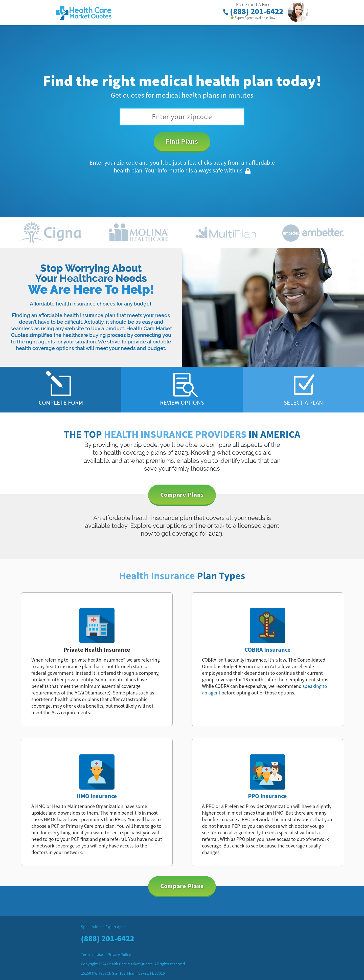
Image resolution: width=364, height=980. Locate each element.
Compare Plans (182, 495)
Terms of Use (92, 954)
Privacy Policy (119, 954)
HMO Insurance (97, 796)
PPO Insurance (267, 796)
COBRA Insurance (267, 650)
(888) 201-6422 (253, 11)
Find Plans (182, 141)
